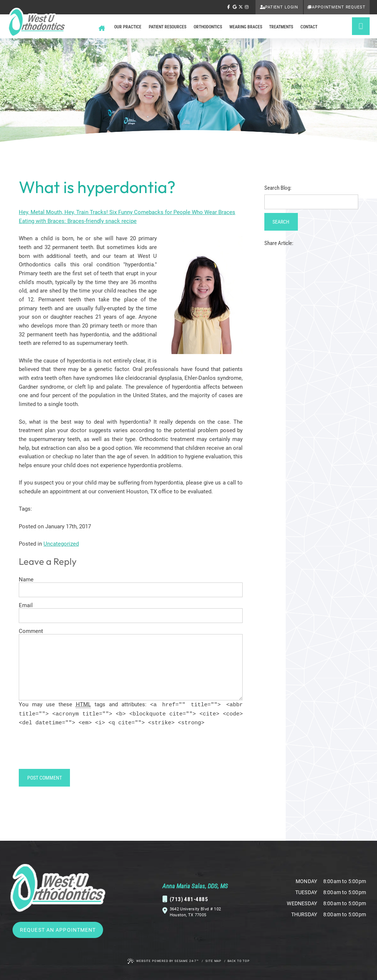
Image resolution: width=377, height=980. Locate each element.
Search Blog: (278, 188)
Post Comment (45, 778)
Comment (31, 631)
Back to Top (239, 961)
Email (26, 605)
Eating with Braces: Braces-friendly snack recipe (78, 221)
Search (281, 222)
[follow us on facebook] (229, 7)
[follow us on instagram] (247, 7)
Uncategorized (61, 544)
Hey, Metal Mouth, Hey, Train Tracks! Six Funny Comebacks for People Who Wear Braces (127, 212)
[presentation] (75, 751)
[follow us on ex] (241, 7)
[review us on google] (235, 7)
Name (26, 580)
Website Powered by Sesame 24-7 (163, 961)
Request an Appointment (58, 930)
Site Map (213, 961)
